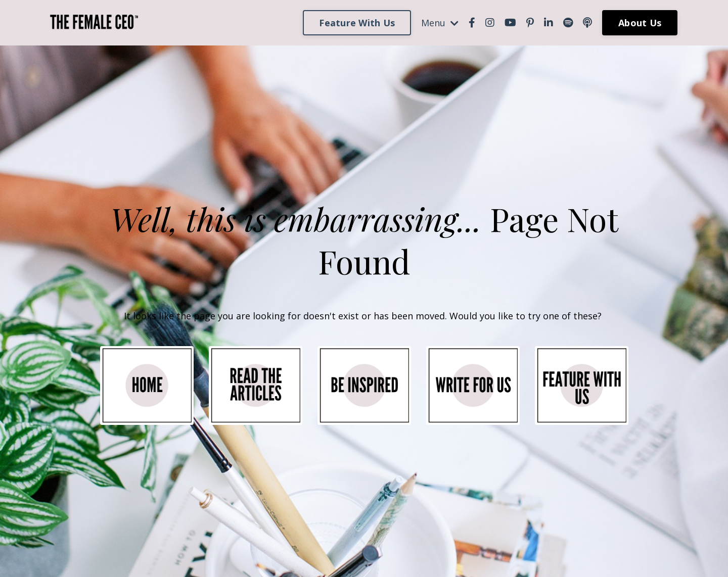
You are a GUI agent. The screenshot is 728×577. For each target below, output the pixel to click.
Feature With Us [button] (357, 23)
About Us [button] (640, 23)
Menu (440, 23)
